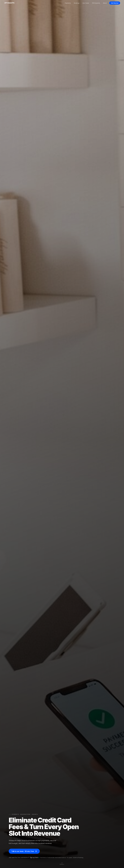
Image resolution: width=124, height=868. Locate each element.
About (105, 3)
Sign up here (34, 857)
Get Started (115, 3)
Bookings (77, 3)
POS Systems (96, 3)
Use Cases (86, 3)
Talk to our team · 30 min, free (24, 851)
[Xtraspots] (9, 3)
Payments (68, 3)
